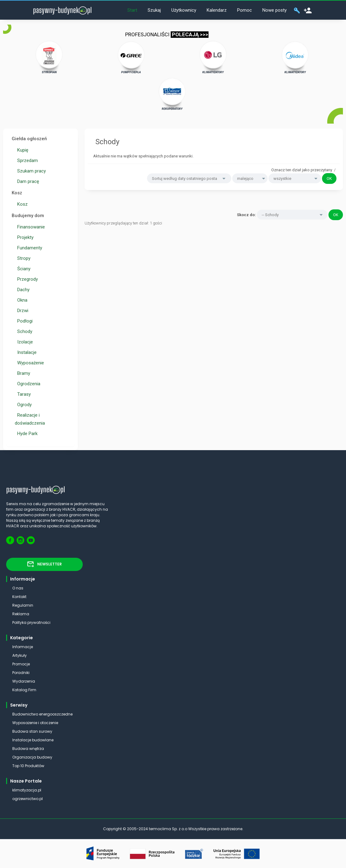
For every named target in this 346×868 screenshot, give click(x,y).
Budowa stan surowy (32, 731)
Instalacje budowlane (33, 740)
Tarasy (23, 394)
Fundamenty (28, 248)
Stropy (23, 258)
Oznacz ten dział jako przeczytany (302, 170)
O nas (18, 588)
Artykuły (20, 655)
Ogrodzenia (28, 384)
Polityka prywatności (31, 622)
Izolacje (24, 342)
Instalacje (26, 352)
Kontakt (19, 597)
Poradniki (21, 673)
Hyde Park (26, 434)
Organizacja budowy (32, 757)
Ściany (23, 269)
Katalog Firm (24, 690)
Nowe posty (274, 10)
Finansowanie (30, 227)
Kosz (21, 204)
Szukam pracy (30, 171)
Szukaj (154, 10)
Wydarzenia (24, 681)
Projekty (24, 237)
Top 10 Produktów (28, 766)
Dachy (22, 290)
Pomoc (245, 10)
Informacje (23, 647)
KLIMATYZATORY (213, 57)
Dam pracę (27, 181)
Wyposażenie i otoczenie (35, 723)
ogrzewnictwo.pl (28, 799)
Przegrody (26, 279)
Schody (24, 331)
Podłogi (24, 321)
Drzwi (22, 311)
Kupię (22, 150)
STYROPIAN (49, 57)
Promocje (21, 664)
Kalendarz (217, 10)
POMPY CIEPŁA (131, 57)
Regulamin (23, 605)
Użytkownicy (184, 10)
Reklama (21, 614)
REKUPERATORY (172, 94)
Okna (21, 300)
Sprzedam (26, 161)
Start (132, 10)
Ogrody (23, 405)
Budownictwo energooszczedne (42, 714)
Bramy (22, 373)
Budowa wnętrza (28, 749)
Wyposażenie (29, 363)
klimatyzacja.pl (27, 790)
